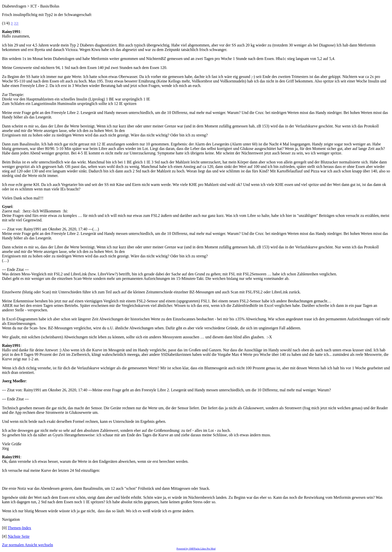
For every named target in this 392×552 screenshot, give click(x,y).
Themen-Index (19, 528)
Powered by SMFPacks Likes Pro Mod (196, 549)
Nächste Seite (19, 536)
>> (16, 23)
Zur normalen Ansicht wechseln (27, 545)
